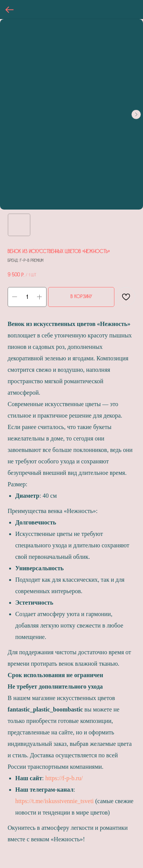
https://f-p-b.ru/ (64, 778)
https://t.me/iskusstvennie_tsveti (55, 801)
